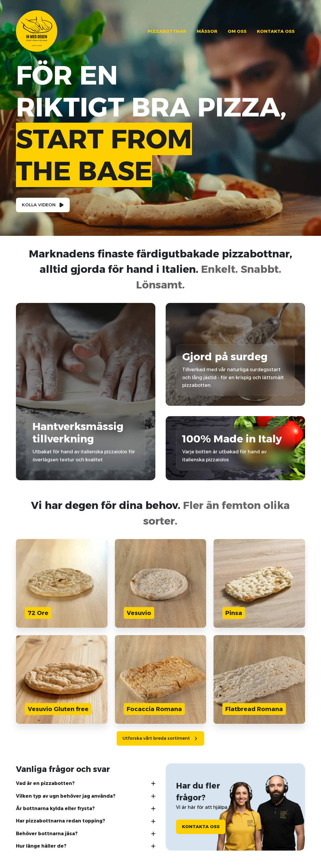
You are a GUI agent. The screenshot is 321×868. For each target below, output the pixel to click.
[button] (86, 781)
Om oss (237, 31)
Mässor (207, 31)
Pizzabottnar (167, 31)
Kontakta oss (276, 31)
